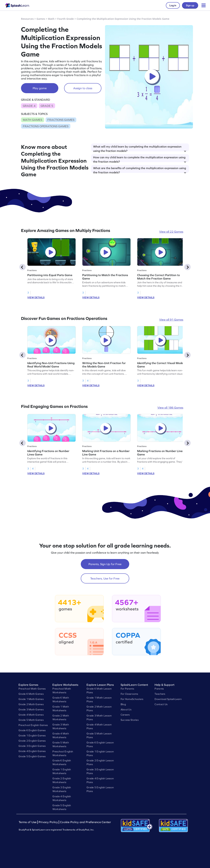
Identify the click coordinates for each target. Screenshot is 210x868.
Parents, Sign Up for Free (105, 564)
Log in (173, 5)
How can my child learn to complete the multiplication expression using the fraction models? (140, 159)
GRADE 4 (29, 106)
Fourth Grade (66, 19)
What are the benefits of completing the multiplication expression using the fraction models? (140, 170)
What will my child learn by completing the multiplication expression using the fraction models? (140, 148)
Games (41, 19)
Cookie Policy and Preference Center (85, 822)
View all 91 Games (171, 320)
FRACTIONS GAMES (61, 120)
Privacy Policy (48, 822)
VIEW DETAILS (36, 297)
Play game (40, 88)
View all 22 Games (171, 232)
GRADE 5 (47, 106)
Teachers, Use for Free (105, 578)
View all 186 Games (170, 408)
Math (51, 19)
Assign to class (83, 88)
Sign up (190, 5)
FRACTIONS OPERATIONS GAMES (46, 126)
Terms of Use (28, 822)
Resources (27, 19)
